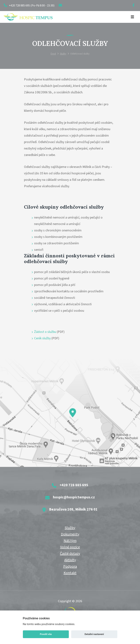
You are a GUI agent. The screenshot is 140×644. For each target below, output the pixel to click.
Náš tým (70, 541)
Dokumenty (70, 534)
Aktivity (70, 560)
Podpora (70, 566)
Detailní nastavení (94, 634)
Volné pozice (70, 547)
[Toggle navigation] (132, 17)
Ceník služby (42, 338)
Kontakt (70, 573)
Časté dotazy (70, 554)
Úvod (53, 54)
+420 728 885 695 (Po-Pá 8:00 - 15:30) (29, 6)
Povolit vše (46, 634)
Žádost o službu (45, 332)
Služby (63, 54)
